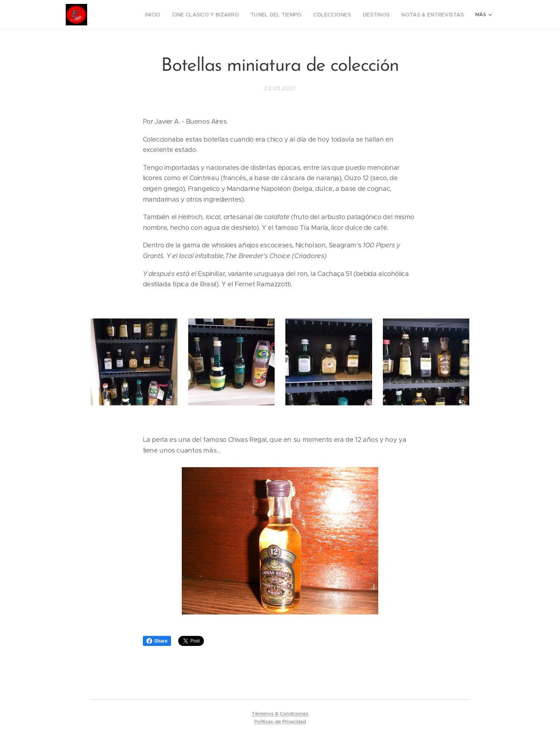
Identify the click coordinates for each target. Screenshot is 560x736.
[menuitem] (118, 15)
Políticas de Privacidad (280, 722)
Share (157, 641)
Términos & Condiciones (280, 714)
